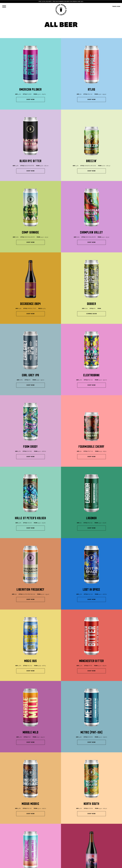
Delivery (41, 843)
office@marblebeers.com (80, 824)
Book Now (7, 831)
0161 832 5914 (8, 828)
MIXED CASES (7, 847)
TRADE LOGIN (116, 6)
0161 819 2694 (42, 831)
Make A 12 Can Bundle (46, 785)
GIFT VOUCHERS (8, 849)
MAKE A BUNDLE (8, 845)
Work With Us (42, 851)
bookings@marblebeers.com (81, 826)
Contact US (42, 849)
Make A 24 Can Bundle (76, 785)
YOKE (113, 866)
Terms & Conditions (44, 845)
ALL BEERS (7, 843)
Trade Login (42, 853)
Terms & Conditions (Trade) (47, 847)
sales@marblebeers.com (80, 822)
